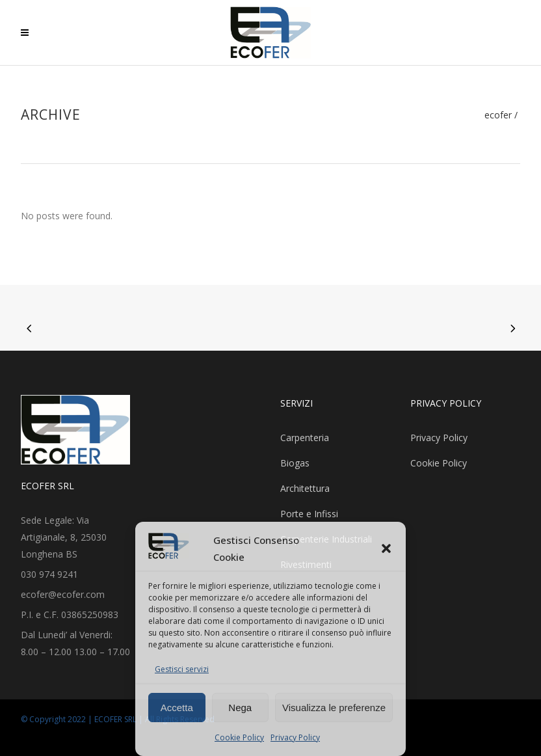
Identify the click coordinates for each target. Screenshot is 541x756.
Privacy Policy (295, 737)
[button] (386, 548)
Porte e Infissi (309, 514)
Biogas (295, 463)
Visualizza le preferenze (334, 708)
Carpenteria (305, 438)
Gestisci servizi (182, 669)
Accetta (177, 708)
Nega (240, 708)
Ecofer (498, 115)
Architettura (305, 488)
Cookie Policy (239, 737)
